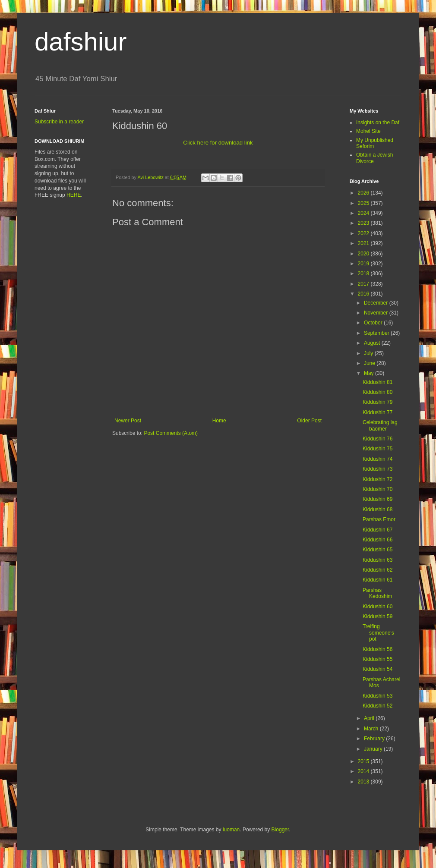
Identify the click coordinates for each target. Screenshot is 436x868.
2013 (364, 782)
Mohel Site (368, 131)
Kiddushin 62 (378, 570)
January (374, 749)
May (370, 373)
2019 (364, 264)
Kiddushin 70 (378, 489)
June (370, 363)
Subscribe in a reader (59, 122)
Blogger (280, 830)
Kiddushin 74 (378, 459)
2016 (364, 294)
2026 (364, 193)
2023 (364, 223)
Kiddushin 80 (378, 392)
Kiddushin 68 (378, 509)
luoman (231, 830)
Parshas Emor (379, 519)
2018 (364, 274)
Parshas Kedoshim (377, 593)
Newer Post (128, 421)
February (375, 739)
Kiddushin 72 (378, 479)
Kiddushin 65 (378, 550)
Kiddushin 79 (378, 402)
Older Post (309, 421)
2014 (364, 771)
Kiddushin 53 (378, 696)
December (377, 303)
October (374, 323)
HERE (74, 195)
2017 (364, 284)
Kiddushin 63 (378, 560)
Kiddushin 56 (378, 649)
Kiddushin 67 (378, 530)
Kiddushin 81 (378, 382)
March (372, 729)
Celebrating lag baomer (380, 425)
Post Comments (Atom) (171, 433)
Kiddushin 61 (378, 580)
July (369, 353)
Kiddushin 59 (378, 616)
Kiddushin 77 (378, 412)
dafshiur (81, 42)
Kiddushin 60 (378, 607)
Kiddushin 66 (378, 540)
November (377, 313)
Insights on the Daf (378, 123)
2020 (364, 254)
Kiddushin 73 (378, 469)
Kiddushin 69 (378, 499)
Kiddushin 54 (378, 669)
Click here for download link (218, 143)
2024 (364, 213)
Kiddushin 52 (378, 706)
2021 (364, 243)
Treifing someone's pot (378, 633)
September (377, 333)
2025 (364, 203)
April (370, 718)
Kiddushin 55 (378, 659)
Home (219, 421)
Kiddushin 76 (378, 439)
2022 (364, 233)
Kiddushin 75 (378, 449)
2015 (364, 761)
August (373, 343)
